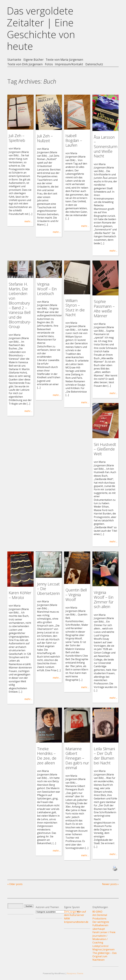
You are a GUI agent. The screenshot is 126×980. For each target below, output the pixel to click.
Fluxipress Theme (75, 973)
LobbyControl (100, 946)
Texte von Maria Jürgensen (64, 60)
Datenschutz (94, 64)
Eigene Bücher (33, 60)
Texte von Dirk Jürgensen (25, 64)
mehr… (28, 221)
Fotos (49, 64)
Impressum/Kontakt (69, 64)
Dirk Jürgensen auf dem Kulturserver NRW (75, 915)
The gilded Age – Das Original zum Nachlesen (105, 956)
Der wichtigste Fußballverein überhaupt (101, 925)
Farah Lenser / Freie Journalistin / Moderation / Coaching (104, 937)
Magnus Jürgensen (103, 949)
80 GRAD (97, 912)
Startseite (14, 60)
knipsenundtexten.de (76, 922)
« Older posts (15, 884)
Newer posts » (110, 884)
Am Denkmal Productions (100, 917)
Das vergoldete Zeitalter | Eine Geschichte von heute (41, 28)
